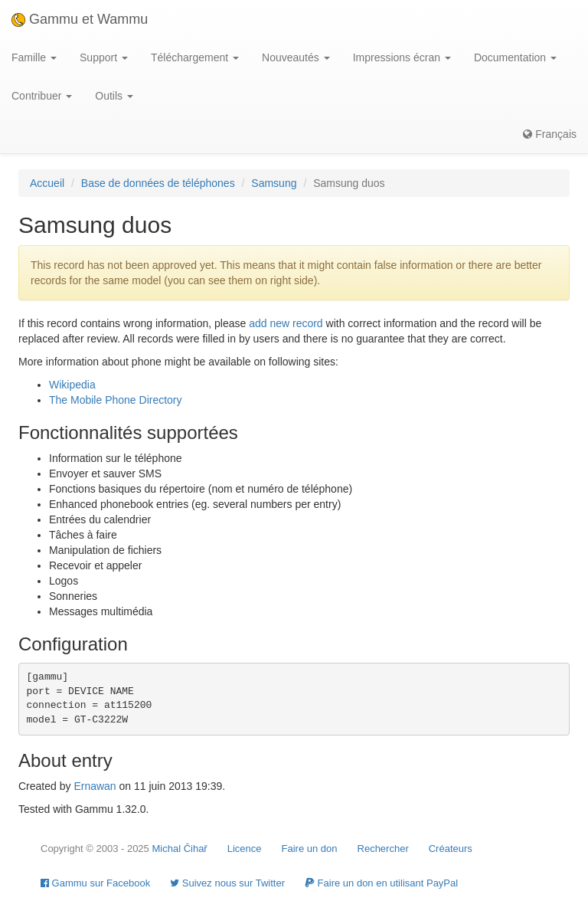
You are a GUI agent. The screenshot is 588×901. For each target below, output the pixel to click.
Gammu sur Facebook (95, 883)
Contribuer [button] (42, 96)
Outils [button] (114, 96)
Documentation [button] (515, 57)
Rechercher (383, 849)
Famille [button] (34, 57)
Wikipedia (72, 385)
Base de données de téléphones (158, 183)
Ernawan (95, 786)
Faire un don (310, 849)
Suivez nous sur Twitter (227, 883)
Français (550, 134)
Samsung (274, 183)
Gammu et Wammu (80, 19)
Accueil (47, 183)
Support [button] (104, 57)
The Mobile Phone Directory (116, 400)
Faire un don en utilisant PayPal (381, 883)
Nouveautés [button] (296, 57)
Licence (245, 849)
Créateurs (451, 849)
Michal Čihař (179, 849)
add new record (286, 323)
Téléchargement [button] (195, 57)
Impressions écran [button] (402, 57)
